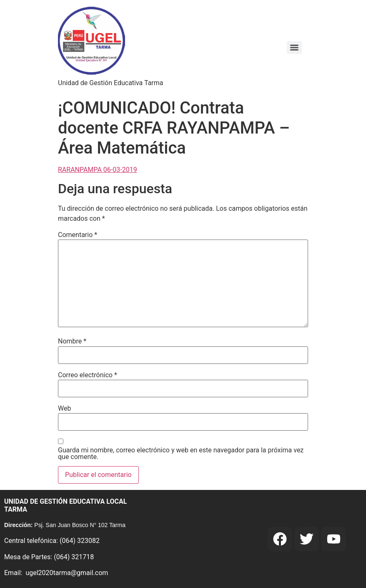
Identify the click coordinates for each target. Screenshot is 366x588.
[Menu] (294, 48)
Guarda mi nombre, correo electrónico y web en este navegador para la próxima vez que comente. (181, 454)
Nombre (72, 341)
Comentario (78, 235)
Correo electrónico (88, 375)
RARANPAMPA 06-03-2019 (98, 170)
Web (64, 409)
